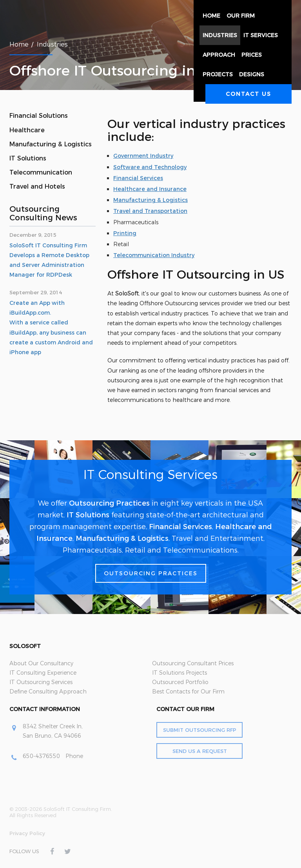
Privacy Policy (27, 833)
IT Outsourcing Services (41, 682)
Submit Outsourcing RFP (200, 730)
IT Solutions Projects (180, 673)
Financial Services (138, 178)
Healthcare (27, 130)
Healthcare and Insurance (150, 189)
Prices (252, 55)
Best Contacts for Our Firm (188, 692)
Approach (219, 55)
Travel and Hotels (37, 186)
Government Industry (143, 156)
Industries (220, 35)
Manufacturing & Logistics (51, 144)
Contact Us (248, 94)
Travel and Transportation (150, 211)
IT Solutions (28, 158)
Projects (218, 74)
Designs (252, 74)
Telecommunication (41, 172)
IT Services (261, 35)
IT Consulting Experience (43, 673)
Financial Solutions (39, 116)
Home (211, 16)
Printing (125, 233)
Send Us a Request (200, 751)
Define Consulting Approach (48, 692)
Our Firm (241, 16)
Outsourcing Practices (109, 503)
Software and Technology (150, 167)
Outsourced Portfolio (180, 682)
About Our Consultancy (41, 663)
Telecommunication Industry (154, 255)
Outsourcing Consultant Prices (193, 663)
